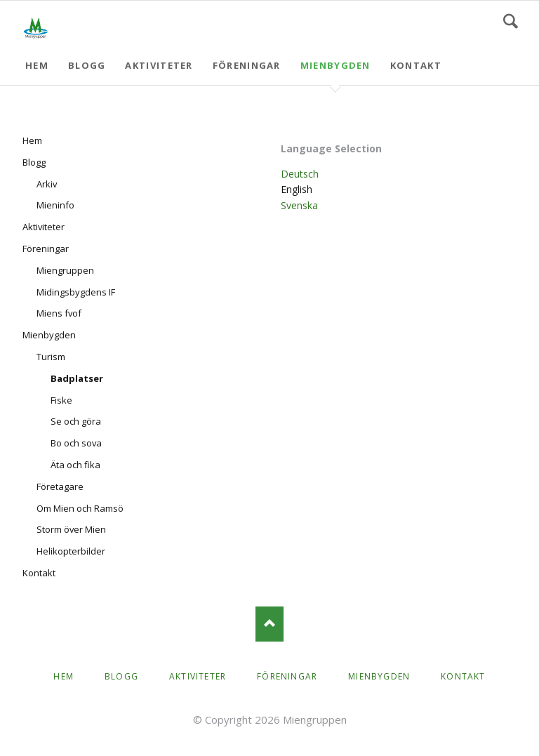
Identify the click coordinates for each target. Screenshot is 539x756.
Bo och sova (76, 443)
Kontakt (416, 65)
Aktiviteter (159, 65)
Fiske (61, 400)
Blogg (87, 65)
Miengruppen (65, 270)
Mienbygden (335, 65)
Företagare (60, 486)
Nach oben (269, 624)
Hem (37, 65)
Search (511, 21)
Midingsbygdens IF (76, 292)
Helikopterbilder (71, 551)
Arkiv (47, 184)
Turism (51, 357)
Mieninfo (55, 205)
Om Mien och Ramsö (80, 508)
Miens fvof (59, 313)
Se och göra (76, 421)
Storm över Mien (71, 529)
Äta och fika (75, 465)
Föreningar (247, 65)
